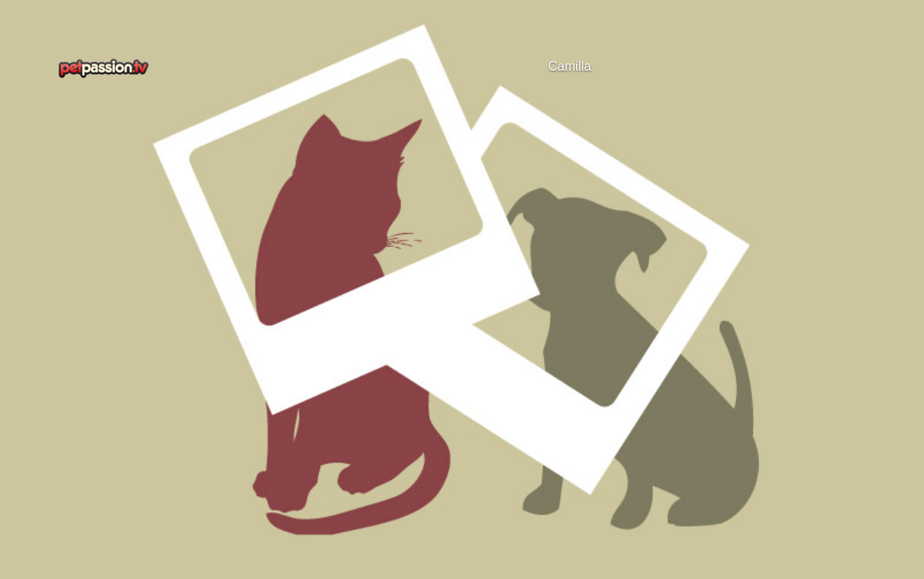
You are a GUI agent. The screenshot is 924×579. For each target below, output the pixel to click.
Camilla (569, 66)
